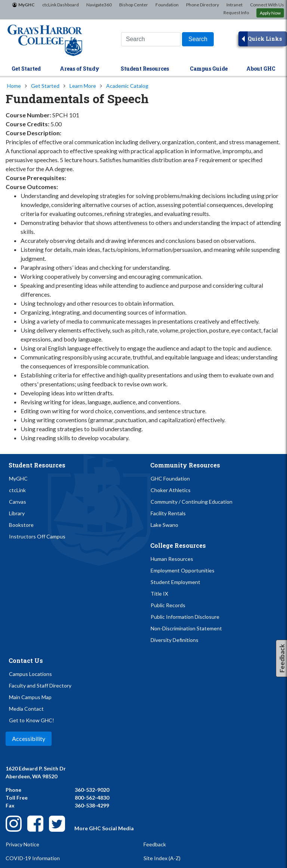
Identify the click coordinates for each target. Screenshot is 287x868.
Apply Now (270, 13)
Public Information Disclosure (185, 617)
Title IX (159, 594)
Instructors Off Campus (37, 536)
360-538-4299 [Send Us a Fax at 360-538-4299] (92, 805)
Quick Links (265, 39)
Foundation (167, 5)
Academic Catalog (127, 86)
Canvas (18, 502)
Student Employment (175, 582)
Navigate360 (99, 5)
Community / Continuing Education (192, 502)
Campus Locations (30, 674)
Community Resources (185, 465)
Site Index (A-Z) (162, 858)
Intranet (234, 5)
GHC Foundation (170, 478)
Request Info (236, 13)
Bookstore (21, 525)
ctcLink (17, 490)
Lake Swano (164, 525)
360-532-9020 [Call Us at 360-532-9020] (92, 790)
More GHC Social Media (104, 828)
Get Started (26, 69)
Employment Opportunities (183, 570)
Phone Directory (203, 5)
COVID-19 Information (33, 858)
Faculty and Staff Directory (40, 685)
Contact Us (26, 660)
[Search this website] (151, 39)
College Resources (178, 545)
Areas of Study (80, 69)
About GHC (261, 69)
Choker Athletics (171, 490)
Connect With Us (267, 5)
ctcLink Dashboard (61, 5)
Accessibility (29, 739)
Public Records (168, 605)
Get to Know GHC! (32, 720)
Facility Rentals (168, 513)
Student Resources (145, 69)
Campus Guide (209, 69)
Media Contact (26, 709)
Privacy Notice (22, 844)
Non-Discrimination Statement (186, 628)
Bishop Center (134, 5)
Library (17, 513)
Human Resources (172, 559)
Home (14, 86)
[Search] (198, 39)
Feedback (155, 844)
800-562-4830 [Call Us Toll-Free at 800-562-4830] (92, 798)
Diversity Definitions (175, 640)
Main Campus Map (30, 697)
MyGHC (27, 5)
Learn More (83, 86)
